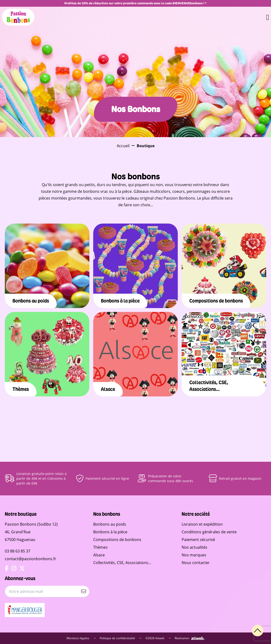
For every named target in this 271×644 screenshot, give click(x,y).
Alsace (99, 555)
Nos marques (194, 555)
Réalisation (190, 638)
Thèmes (100, 547)
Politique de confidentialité (121, 638)
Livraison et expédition (202, 524)
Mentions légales (81, 638)
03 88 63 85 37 (18, 551)
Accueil (123, 146)
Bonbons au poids (110, 524)
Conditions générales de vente (209, 532)
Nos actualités (194, 547)
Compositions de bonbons (117, 540)
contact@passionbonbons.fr (31, 559)
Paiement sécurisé (198, 540)
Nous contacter (196, 563)
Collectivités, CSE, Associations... (122, 563)
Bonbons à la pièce (110, 532)
